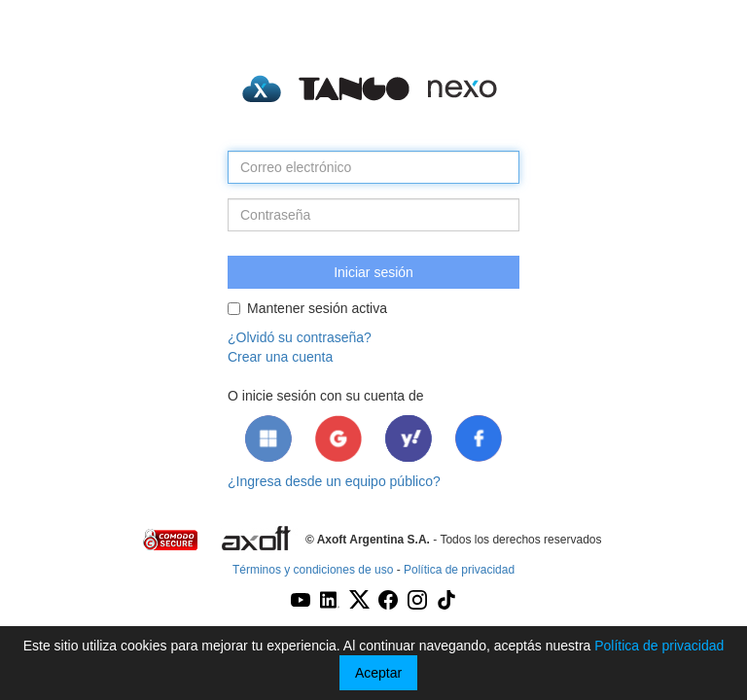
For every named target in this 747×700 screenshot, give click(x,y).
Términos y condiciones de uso (313, 570)
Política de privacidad (459, 570)
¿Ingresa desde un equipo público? (334, 481)
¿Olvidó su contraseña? (300, 337)
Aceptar (378, 673)
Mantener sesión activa (307, 308)
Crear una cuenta (280, 357)
